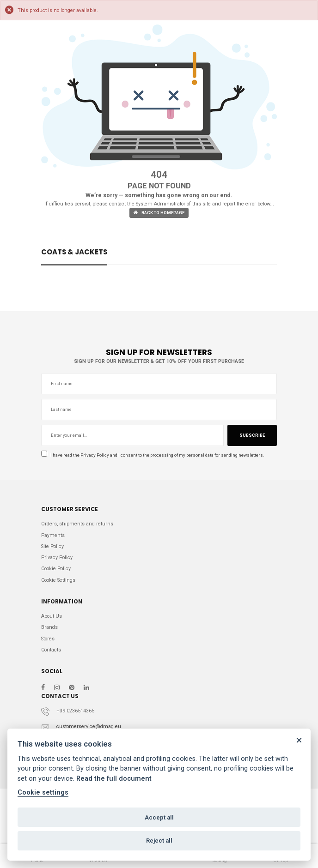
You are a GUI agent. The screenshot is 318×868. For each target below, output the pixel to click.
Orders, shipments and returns (77, 524)
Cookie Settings (58, 580)
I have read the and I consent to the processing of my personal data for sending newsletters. (153, 455)
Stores (48, 639)
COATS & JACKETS (74, 253)
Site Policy (52, 546)
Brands (49, 627)
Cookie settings (43, 793)
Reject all (159, 841)
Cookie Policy (56, 569)
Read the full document (114, 779)
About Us (52, 616)
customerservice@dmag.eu (89, 726)
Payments (53, 535)
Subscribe (252, 435)
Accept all (159, 817)
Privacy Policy (95, 455)
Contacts (51, 650)
